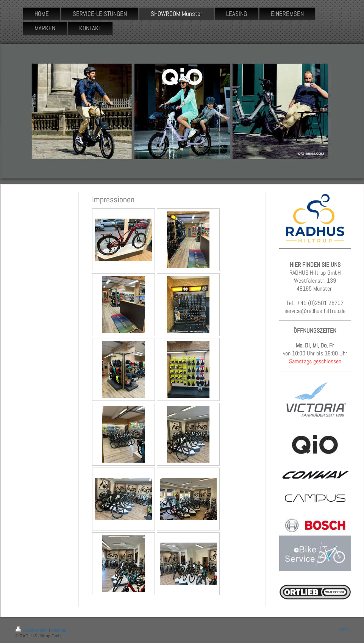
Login (344, 629)
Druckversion (32, 630)
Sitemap (59, 630)
